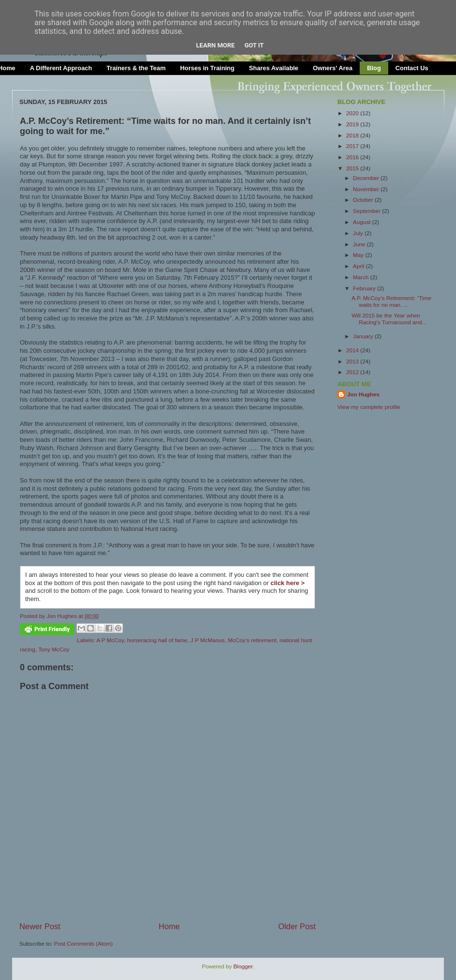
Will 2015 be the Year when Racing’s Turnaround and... (389, 319)
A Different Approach (61, 68)
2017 (353, 146)
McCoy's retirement (252, 640)
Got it (254, 45)
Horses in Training (207, 68)
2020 (353, 113)
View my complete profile (369, 407)
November (367, 189)
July (359, 233)
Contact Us (412, 68)
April (359, 266)
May (359, 255)
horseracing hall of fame (157, 640)
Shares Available (274, 68)
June (360, 244)
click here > (288, 583)
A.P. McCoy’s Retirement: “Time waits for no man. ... (391, 301)
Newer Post (40, 926)
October (364, 200)
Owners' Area (333, 68)
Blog (374, 68)
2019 (353, 124)
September (367, 211)
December (367, 178)
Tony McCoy (54, 649)
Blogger (243, 966)
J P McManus (208, 640)
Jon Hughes (62, 616)
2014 (353, 350)
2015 (353, 168)
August (363, 222)
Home (169, 926)
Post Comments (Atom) (83, 943)
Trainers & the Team (136, 68)
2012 (353, 372)
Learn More (215, 45)
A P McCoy (110, 640)
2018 (353, 135)
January (364, 336)
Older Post (297, 926)
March (362, 277)
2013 (353, 361)
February (365, 288)
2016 (353, 157)
